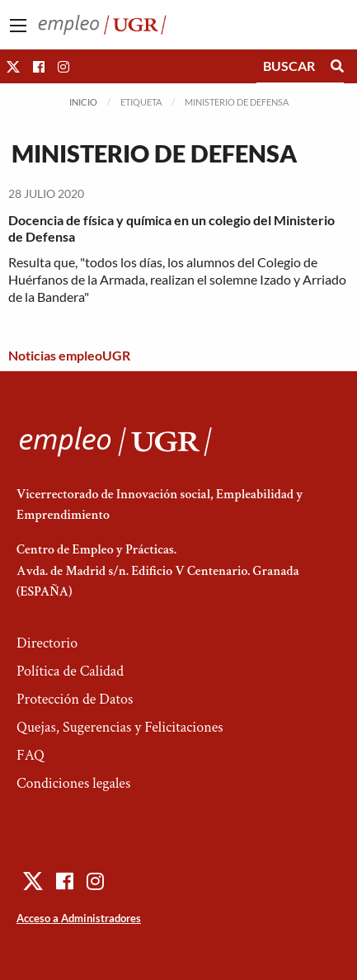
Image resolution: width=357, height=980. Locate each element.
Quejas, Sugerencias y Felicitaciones (120, 727)
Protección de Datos (75, 699)
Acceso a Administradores (79, 918)
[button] (13, 66)
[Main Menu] (18, 26)
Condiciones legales (73, 783)
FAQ (31, 755)
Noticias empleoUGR (69, 355)
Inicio (83, 102)
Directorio (47, 643)
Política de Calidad (70, 671)
